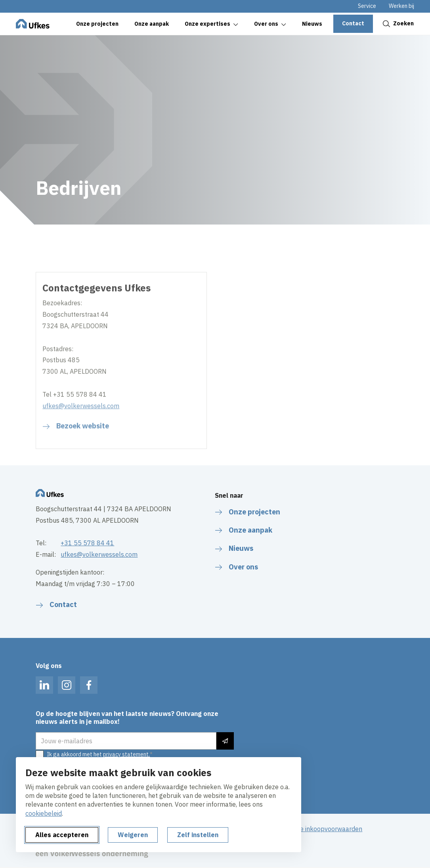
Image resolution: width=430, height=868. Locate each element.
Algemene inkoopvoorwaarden (318, 829)
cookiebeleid (44, 813)
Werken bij (401, 6)
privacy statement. (126, 754)
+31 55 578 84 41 (87, 543)
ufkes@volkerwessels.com (81, 434)
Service (367, 6)
